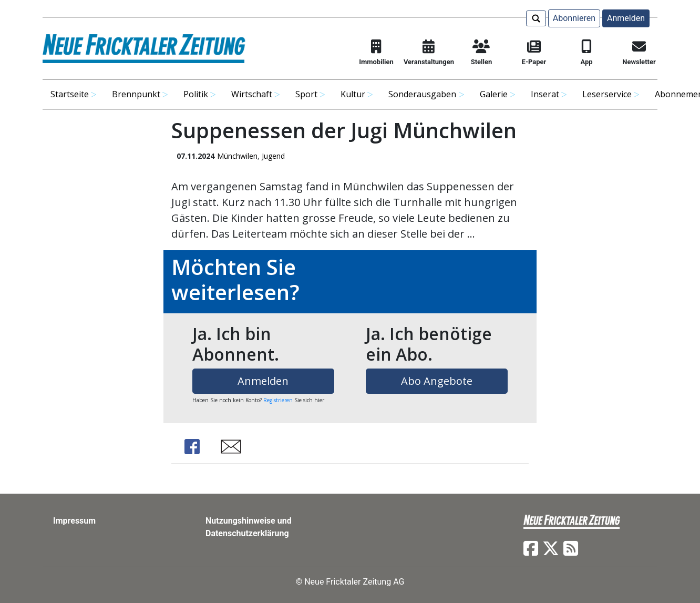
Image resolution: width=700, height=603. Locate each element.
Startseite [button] (70, 94)
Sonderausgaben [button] (422, 94)
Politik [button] (196, 94)
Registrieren (278, 400)
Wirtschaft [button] (252, 94)
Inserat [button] (545, 94)
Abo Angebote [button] (437, 381)
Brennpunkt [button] (136, 94)
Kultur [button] (353, 94)
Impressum (74, 521)
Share (192, 447)
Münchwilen (237, 156)
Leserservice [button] (607, 94)
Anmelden (626, 18)
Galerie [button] (494, 94)
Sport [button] (306, 94)
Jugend (273, 156)
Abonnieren (574, 18)
